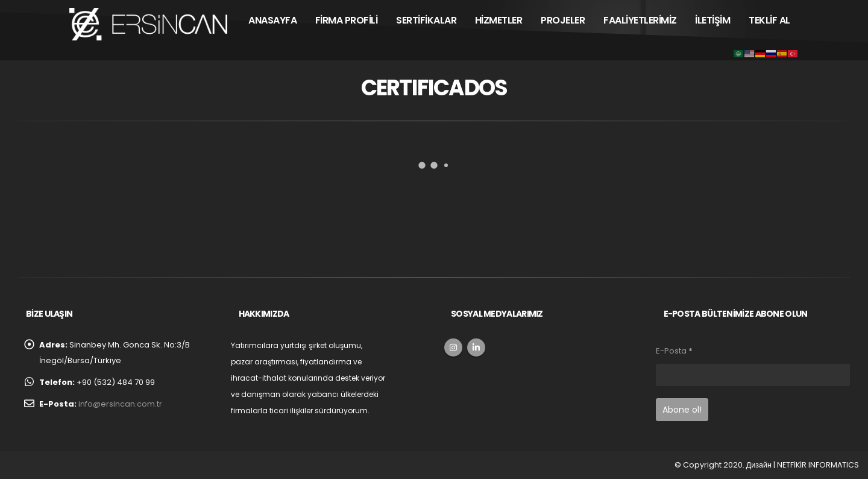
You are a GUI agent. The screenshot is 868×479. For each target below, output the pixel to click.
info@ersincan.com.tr (120, 404)
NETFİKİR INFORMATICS (818, 465)
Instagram (453, 347)
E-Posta (674, 351)
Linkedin (476, 347)
